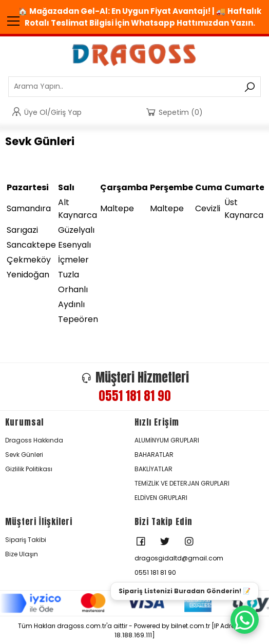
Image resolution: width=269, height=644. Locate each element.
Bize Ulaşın (22, 554)
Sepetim (174, 112)
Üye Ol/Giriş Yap (46, 112)
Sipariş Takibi (26, 540)
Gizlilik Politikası (29, 469)
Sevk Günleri (24, 455)
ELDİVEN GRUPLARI (161, 498)
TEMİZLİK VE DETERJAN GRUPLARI (182, 483)
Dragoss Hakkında (34, 440)
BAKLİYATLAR (153, 469)
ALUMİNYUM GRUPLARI (167, 440)
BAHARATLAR (154, 455)
